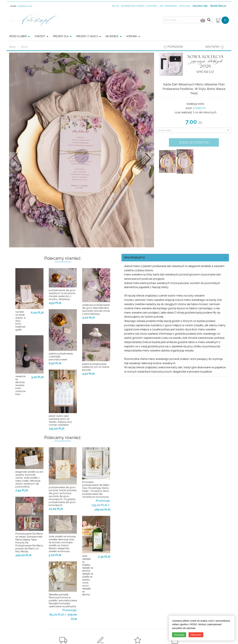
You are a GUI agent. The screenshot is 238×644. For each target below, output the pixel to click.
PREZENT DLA (61, 36)
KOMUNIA (132, 36)
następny (213, 47)
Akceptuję (179, 635)
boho (24, 47)
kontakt (152, 6)
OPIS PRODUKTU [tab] (134, 272)
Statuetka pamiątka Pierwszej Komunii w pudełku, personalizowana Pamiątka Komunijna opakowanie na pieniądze (63, 615)
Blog (116, 6)
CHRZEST (40, 36)
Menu (12, 47)
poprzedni (175, 47)
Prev (15, 165)
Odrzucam (196, 635)
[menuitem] (21, 36)
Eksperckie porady (133, 6)
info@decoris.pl (25, 6)
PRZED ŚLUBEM (18, 36)
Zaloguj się (200, 6)
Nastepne (148, 165)
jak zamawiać (168, 6)
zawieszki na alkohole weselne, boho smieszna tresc (20, 400)
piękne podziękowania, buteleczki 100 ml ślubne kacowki (96, 381)
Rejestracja (218, 6)
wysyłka (185, 6)
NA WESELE (112, 36)
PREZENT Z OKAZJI (87, 36)
